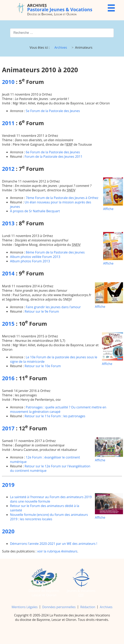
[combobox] (62, 33)
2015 (8, 324)
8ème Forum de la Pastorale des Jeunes (55, 252)
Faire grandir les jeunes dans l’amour (53, 307)
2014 (8, 273)
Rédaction (88, 607)
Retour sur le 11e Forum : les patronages (55, 416)
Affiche (113, 194)
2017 (8, 428)
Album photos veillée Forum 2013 (35, 257)
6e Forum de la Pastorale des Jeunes (53, 152)
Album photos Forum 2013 (30, 261)
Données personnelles (59, 607)
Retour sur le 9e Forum (42, 311)
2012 (8, 169)
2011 (8, 123)
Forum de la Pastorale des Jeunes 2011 (54, 157)
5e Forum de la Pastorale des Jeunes (53, 111)
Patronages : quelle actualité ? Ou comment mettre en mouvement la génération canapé (58, 409)
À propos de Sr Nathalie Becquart (35, 211)
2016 (8, 378)
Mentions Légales (25, 607)
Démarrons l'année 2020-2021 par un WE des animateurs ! (54, 544)
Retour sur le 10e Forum (43, 366)
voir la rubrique (57, 551)
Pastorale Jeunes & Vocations (60, 7)
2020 (8, 531)
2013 (8, 223)
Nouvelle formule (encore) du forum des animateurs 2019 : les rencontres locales (49, 517)
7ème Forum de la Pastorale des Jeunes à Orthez (62, 198)
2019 (8, 485)
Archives (106, 607)
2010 (8, 82)
